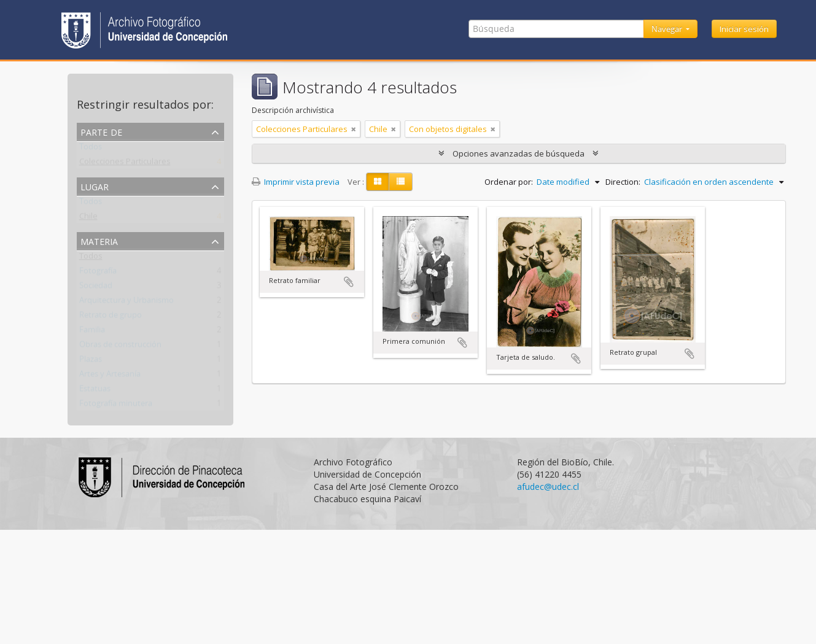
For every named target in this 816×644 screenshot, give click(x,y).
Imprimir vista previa (296, 182)
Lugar (95, 186)
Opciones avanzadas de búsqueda (519, 153)
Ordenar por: (509, 182)
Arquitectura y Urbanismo (126, 303)
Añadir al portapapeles (349, 282)
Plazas (91, 362)
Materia (99, 240)
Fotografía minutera (116, 406)
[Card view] (378, 182)
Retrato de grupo (111, 317)
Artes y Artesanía (110, 376)
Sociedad (96, 288)
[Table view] (401, 182)
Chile (88, 219)
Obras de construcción (120, 347)
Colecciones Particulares (125, 164)
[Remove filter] (354, 129)
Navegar (668, 29)
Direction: (623, 182)
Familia (92, 332)
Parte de (101, 131)
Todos (91, 149)
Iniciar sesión (744, 29)
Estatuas (95, 391)
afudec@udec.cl (548, 487)
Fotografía (98, 273)
